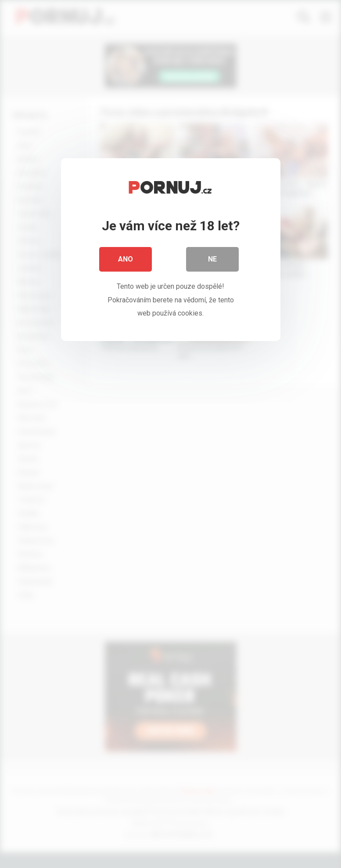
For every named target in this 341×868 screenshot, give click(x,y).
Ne (212, 259)
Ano (126, 259)
